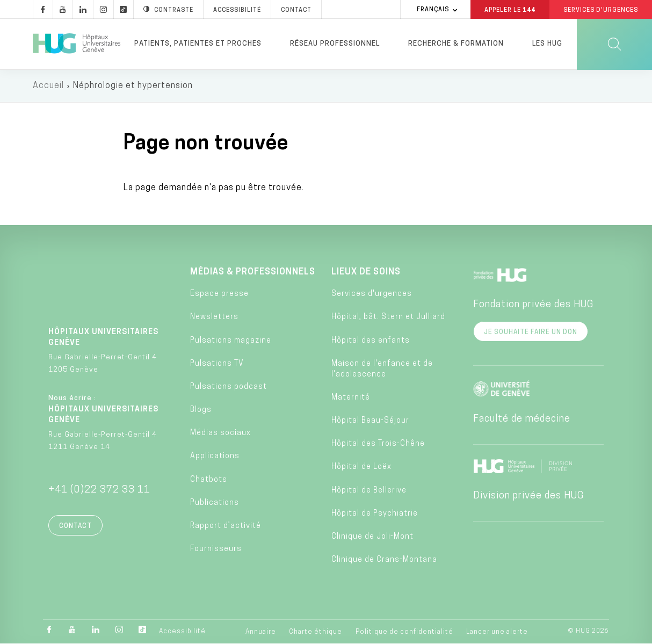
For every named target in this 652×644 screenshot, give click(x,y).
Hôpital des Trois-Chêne (378, 444)
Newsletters (214, 318)
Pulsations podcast (229, 387)
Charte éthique (316, 633)
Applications (215, 457)
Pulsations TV (217, 364)
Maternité (351, 398)
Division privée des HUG (528, 496)
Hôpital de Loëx (361, 468)
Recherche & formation (456, 44)
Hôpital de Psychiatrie (375, 514)
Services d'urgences (372, 295)
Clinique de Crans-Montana (384, 560)
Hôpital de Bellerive (369, 491)
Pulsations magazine (231, 341)
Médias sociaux (220, 434)
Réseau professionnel (335, 44)
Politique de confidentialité (404, 633)
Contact (75, 526)
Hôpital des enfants (371, 341)
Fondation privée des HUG (533, 305)
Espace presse (219, 295)
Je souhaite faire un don (531, 332)
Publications (215, 503)
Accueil (48, 86)
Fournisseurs (216, 550)
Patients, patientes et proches (198, 44)
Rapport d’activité (226, 526)
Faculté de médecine (522, 419)
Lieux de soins (366, 272)
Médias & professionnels (253, 272)
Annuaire (261, 633)
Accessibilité (182, 632)
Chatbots (209, 480)
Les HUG (547, 44)
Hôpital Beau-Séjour (370, 421)
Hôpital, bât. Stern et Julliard (388, 318)
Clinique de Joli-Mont (372, 537)
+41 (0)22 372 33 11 (99, 490)
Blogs (201, 411)
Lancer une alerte (497, 633)
